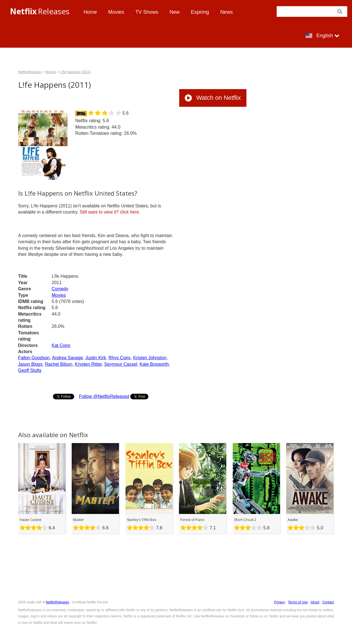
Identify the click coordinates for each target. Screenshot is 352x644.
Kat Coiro (61, 345)
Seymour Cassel (121, 364)
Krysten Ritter (88, 364)
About (315, 602)
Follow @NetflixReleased (104, 396)
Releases (40, 11)
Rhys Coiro (119, 358)
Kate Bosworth (154, 364)
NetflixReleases (30, 72)
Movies (116, 12)
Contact (328, 602)
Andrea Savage (67, 358)
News (226, 12)
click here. (110, 212)
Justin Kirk (96, 358)
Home (90, 12)
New (174, 12)
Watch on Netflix (213, 98)
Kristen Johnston (150, 358)
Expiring (200, 12)
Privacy (279, 602)
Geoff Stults (30, 370)
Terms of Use (298, 602)
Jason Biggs (30, 364)
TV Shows (147, 12)
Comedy (60, 289)
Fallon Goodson (34, 358)
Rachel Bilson (59, 364)
